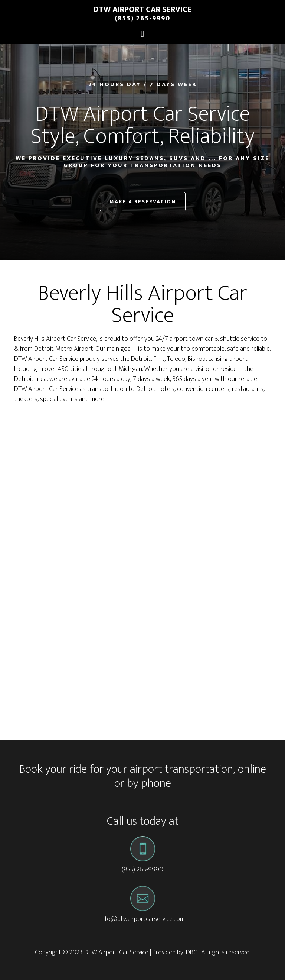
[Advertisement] (142, 468)
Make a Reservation (143, 202)
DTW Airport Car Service (142, 9)
